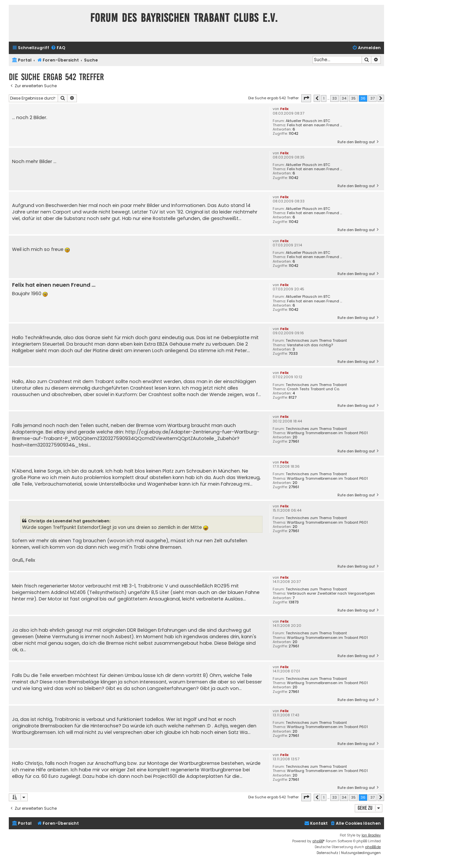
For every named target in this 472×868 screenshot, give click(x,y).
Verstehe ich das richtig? (310, 345)
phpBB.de (373, 847)
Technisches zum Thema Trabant (316, 341)
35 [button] (353, 98)
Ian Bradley (371, 835)
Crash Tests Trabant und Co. (313, 389)
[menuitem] (58, 48)
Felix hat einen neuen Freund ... (315, 125)
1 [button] (324, 98)
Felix (284, 109)
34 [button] (344, 98)
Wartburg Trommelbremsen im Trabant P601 (327, 433)
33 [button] (335, 98)
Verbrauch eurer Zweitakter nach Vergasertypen (331, 593)
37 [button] (372, 98)
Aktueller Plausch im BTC (308, 121)
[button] (306, 98)
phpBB (318, 841)
